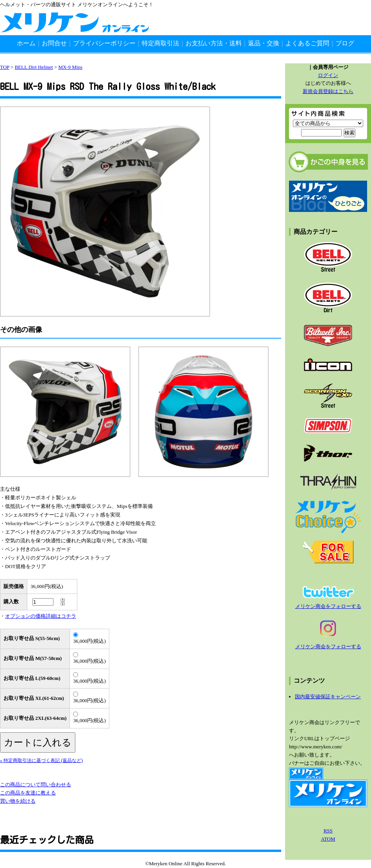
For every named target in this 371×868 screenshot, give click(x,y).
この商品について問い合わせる (36, 785)
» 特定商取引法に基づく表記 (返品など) (41, 760)
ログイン (328, 75)
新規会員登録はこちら (328, 91)
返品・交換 (264, 43)
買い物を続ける (18, 801)
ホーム (26, 43)
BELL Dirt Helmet (34, 67)
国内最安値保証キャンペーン (328, 697)
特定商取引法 (161, 43)
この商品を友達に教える (28, 793)
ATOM (328, 839)
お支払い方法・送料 (214, 43)
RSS (328, 831)
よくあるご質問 (307, 43)
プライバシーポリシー (104, 43)
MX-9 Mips (70, 67)
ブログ (345, 43)
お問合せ (54, 43)
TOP (5, 67)
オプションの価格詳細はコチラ (41, 616)
